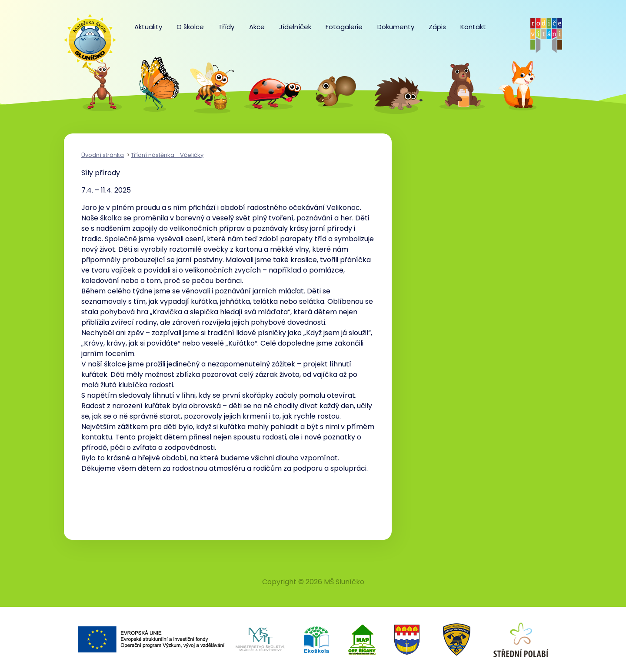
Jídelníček (295, 27)
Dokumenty (396, 27)
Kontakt (473, 27)
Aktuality (148, 27)
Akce (257, 27)
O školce (190, 27)
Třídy (226, 27)
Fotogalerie (344, 27)
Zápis (437, 27)
